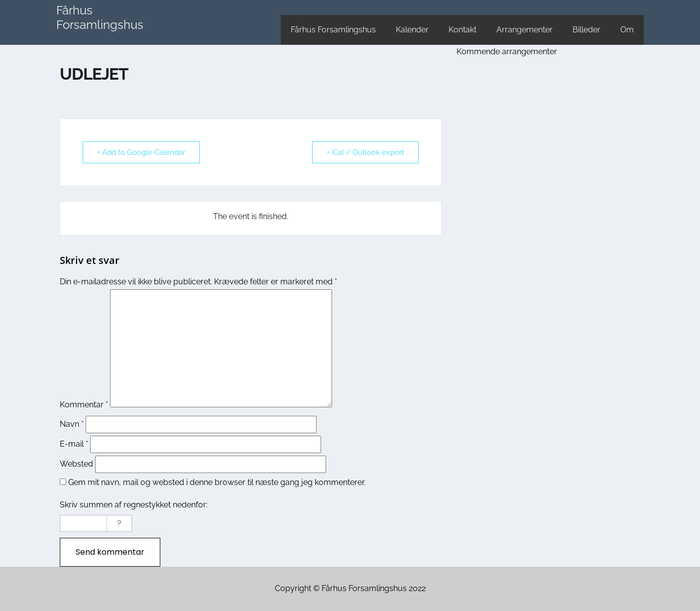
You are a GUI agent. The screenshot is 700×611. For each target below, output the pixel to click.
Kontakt (463, 30)
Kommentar (84, 405)
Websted (76, 464)
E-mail (74, 444)
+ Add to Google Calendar (141, 152)
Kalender (412, 30)
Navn (72, 424)
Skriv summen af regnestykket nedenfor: (134, 505)
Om (627, 30)
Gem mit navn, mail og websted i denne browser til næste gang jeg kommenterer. (217, 482)
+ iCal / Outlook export (365, 152)
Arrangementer (525, 30)
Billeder (586, 30)
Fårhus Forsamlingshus (100, 17)
